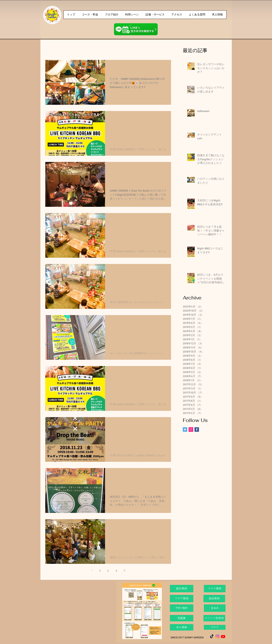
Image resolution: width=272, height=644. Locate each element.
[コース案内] (215, 589)
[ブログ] (215, 627)
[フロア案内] (182, 599)
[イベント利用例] (214, 618)
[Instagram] (217, 636)
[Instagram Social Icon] (191, 429)
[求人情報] (182, 627)
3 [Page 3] (116, 571)
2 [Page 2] (108, 571)
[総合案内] (182, 589)
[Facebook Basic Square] (197, 429)
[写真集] (182, 618)
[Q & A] (215, 608)
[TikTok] (212, 636)
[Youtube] (223, 636)
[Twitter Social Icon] (185, 429)
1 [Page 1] (100, 571)
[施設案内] (214, 599)
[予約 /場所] (182, 608)
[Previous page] (92, 570)
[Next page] (125, 570)
